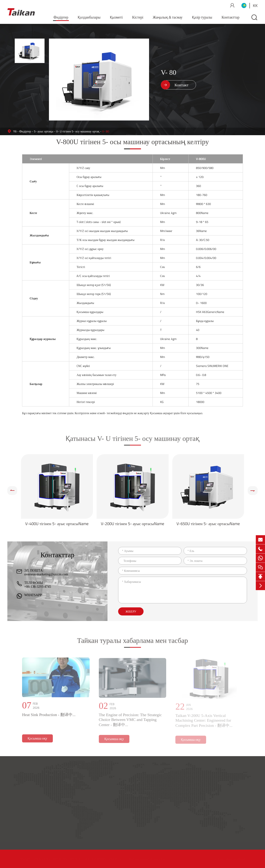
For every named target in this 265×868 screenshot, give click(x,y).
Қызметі (116, 17)
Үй (15, 131)
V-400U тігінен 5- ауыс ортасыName (57, 524)
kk (255, 6)
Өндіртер (61, 17)
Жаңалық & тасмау (168, 17)
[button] (12, 491)
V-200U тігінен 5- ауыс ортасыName (132, 524)
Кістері (138, 17)
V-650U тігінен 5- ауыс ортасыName (208, 524)
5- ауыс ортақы (44, 131)
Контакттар (230, 17)
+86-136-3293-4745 (38, 587)
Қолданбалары (89, 17)
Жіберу (131, 611)
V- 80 (106, 131)
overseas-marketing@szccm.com (46, 574)
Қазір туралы (202, 17)
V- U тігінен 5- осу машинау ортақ (78, 131)
